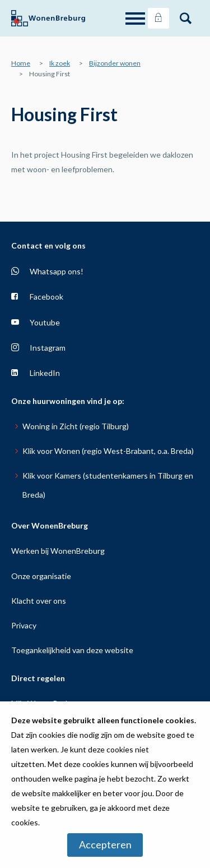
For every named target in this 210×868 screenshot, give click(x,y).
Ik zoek (60, 63)
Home (21, 63)
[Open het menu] (137, 19)
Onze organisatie (41, 576)
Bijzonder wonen (115, 63)
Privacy (24, 625)
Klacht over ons (39, 601)
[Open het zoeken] (185, 19)
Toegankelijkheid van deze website (72, 650)
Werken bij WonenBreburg (58, 551)
